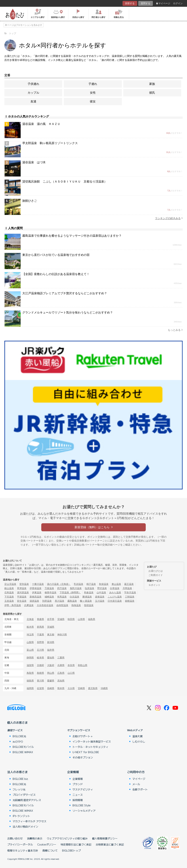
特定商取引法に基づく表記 (76, 844)
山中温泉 (101, 592)
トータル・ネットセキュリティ (90, 747)
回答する (130, 3)
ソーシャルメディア (84, 811)
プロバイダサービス (24, 795)
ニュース (78, 795)
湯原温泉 (34, 601)
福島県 (92, 619)
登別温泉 (24, 584)
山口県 (71, 673)
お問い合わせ (15, 838)
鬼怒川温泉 (76, 588)
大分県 (71, 688)
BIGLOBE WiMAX (23, 752)
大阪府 (51, 665)
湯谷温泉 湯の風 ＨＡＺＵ (41, 124)
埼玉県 (30, 635)
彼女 (93, 101)
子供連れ (33, 84)
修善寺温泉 (50, 592)
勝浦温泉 (87, 597)
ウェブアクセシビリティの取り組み (67, 838)
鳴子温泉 (91, 584)
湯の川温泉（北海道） (59, 584)
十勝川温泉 (38, 584)
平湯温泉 (22, 597)
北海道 (30, 619)
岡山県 (51, 673)
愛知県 (51, 658)
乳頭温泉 (79, 584)
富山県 (30, 650)
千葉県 (40, 635)
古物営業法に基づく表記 (110, 844)
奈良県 (71, 665)
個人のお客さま (18, 722)
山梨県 (30, 642)
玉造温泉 (9, 601)
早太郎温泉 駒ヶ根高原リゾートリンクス (50, 143)
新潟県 (51, 642)
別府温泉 (47, 601)
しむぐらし (139, 741)
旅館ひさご (30, 201)
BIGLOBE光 (19, 736)
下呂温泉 (9, 597)
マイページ (163, 3)
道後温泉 (100, 597)
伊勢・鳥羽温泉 (13, 605)
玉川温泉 (100, 601)
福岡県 (30, 688)
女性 (93, 93)
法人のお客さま (18, 772)
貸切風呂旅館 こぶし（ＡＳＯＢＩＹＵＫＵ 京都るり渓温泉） (65, 182)
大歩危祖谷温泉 (45, 605)
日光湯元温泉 (115, 601)
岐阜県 (40, 658)
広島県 (61, 673)
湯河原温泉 (23, 592)
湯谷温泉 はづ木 (34, 162)
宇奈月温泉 (130, 592)
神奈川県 (62, 635)
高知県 (61, 681)
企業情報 (73, 772)
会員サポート (140, 789)
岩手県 (51, 619)
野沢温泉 (102, 588)
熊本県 (61, 688)
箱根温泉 (130, 601)
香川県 (40, 681)
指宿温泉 (89, 605)
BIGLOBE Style (82, 805)
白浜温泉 (75, 597)
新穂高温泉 (36, 597)
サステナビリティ (83, 789)
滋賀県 (30, 665)
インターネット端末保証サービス (92, 741)
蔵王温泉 (129, 584)
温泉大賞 (138, 736)
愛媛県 (51, 681)
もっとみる (175, 330)
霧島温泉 (72, 601)
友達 (33, 101)
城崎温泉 (49, 597)
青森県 (40, 619)
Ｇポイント (154, 585)
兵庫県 (61, 665)
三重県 (61, 658)
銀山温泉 (9, 588)
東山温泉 (116, 584)
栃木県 (30, 627)
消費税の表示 (35, 838)
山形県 (81, 619)
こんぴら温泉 (115, 597)
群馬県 (40, 627)
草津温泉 (22, 588)
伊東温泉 (37, 592)
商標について (50, 850)
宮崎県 (81, 688)
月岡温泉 (127, 588)
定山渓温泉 (10, 584)
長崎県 (51, 688)
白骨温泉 (115, 588)
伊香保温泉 (36, 588)
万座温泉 (49, 588)
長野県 (40, 642)
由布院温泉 (62, 605)
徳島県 (30, 681)
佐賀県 (40, 688)
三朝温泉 (130, 597)
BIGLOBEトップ (71, 850)
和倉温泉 (89, 592)
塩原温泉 (89, 588)
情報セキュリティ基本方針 (23, 850)
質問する (146, 3)
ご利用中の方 (136, 772)
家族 (152, 84)
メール (136, 784)
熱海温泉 (76, 605)
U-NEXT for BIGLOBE (86, 752)
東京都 (51, 635)
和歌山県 (83, 665)
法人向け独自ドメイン (25, 826)
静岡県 (30, 658)
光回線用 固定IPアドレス (27, 800)
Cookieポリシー (47, 844)
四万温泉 (62, 588)
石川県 (40, 650)
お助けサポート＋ (83, 736)
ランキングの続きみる (169, 218)
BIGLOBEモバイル (23, 747)
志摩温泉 (29, 605)
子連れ (93, 84)
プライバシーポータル (20, 844)
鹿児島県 (93, 688)
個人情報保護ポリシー (105, 838)
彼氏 (152, 93)
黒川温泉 (60, 601)
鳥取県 (30, 673)
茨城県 (51, 627)
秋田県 (71, 619)
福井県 (51, 650)
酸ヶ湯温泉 (86, 601)
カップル (33, 93)
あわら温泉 (115, 592)
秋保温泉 (104, 584)
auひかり (18, 741)
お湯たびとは (156, 571)
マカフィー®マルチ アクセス (29, 821)
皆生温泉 (22, 601)
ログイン (178, 3)
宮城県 (61, 619)
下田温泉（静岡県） (70, 592)
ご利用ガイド (156, 575)
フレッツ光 (19, 789)
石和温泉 (9, 592)
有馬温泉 (62, 597)
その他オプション (83, 757)
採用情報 (78, 800)
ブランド (78, 784)
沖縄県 (104, 688)
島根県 (40, 673)
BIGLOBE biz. (21, 779)
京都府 (40, 665)
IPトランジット (21, 816)
